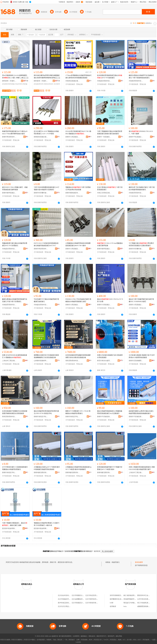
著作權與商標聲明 (65, 636)
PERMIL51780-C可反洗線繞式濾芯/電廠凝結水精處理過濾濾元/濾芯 (78, 300)
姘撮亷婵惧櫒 (38, 84)
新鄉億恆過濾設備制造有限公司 (41, 137)
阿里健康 (146, 640)
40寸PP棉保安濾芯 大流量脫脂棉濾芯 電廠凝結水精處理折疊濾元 (15, 468)
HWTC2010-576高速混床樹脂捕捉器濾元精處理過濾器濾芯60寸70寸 (46, 244)
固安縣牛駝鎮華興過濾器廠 (9, 528)
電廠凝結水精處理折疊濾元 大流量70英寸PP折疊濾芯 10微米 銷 (47, 524)
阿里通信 (113, 640)
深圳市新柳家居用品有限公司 (120, 595)
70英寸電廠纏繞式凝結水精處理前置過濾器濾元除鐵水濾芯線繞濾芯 (110, 132)
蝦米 (91, 640)
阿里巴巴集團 (5, 640)
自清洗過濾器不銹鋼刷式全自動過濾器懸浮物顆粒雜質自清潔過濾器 (15, 412)
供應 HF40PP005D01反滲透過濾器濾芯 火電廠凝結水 (15, 356)
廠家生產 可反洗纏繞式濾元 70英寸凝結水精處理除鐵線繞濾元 (142, 188)
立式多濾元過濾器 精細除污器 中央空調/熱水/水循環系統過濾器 (142, 356)
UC (124, 640)
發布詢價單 (139, 562)
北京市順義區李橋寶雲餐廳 (67, 599)
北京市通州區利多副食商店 (95, 599)
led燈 (112, 603)
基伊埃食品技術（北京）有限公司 (70, 603)
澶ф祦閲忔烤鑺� (21, 84)
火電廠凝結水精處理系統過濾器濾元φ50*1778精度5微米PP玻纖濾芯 (78, 468)
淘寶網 (49, 640)
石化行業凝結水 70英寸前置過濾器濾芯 (110, 188)
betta (125, 606)
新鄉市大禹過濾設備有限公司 (73, 137)
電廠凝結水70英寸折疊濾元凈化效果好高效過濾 (78, 188)
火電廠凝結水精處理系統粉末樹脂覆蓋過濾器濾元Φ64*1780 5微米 (78, 244)
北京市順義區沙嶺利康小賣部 (82, 603)
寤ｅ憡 (26, 78)
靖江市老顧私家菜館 (144, 603)
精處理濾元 (116, 562)
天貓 (54, 640)
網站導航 (119, 636)
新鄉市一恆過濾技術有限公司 (104, 137)
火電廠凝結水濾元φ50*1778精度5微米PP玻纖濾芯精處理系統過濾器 (47, 468)
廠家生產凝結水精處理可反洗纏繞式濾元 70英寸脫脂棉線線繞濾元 (141, 77)
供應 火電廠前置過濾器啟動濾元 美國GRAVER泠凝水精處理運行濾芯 (142, 468)
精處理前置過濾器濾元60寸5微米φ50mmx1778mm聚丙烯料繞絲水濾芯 (15, 132)
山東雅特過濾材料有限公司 (41, 361)
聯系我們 (111, 636)
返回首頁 (97, 551)
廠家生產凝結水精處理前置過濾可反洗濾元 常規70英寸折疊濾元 (15, 300)
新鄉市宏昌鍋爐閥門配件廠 (136, 361)
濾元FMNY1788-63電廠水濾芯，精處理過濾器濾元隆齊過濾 (15, 188)
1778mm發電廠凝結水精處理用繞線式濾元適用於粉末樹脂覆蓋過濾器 (78, 77)
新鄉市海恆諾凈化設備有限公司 (41, 417)
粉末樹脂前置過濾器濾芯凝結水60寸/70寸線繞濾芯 (110, 77)
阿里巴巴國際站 (17, 640)
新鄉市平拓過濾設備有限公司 (136, 137)
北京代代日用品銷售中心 (66, 606)
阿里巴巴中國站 (30, 640)
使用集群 (113, 606)
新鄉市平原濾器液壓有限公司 (104, 417)
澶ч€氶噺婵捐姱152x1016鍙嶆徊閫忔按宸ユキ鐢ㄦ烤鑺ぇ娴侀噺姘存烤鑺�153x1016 (15, 77)
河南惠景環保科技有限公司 (136, 81)
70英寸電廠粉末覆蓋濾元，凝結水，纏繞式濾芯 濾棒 (15, 524)
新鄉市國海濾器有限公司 (73, 193)
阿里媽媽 (84, 640)
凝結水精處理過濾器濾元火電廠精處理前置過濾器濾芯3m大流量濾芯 (110, 412)
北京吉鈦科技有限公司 (66, 595)
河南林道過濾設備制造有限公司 (73, 81)
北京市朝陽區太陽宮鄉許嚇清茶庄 (83, 595)
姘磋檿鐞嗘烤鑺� (8, 84)
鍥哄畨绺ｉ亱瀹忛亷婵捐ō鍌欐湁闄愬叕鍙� (9, 81)
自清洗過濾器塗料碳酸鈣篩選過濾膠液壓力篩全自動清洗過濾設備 (78, 356)
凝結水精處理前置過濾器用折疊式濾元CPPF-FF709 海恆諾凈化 (46, 412)
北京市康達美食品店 (92, 603)
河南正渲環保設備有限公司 (104, 193)
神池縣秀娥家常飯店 (131, 599)
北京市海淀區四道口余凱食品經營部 (98, 595)
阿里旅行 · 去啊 (74, 640)
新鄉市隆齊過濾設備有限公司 (9, 193)
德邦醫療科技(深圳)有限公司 (120, 599)
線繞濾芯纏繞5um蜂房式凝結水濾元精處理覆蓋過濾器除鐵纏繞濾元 (141, 412)
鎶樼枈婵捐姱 (48, 84)
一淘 (65, 640)
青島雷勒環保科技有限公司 (73, 361)
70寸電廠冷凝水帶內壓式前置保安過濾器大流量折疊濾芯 (141, 244)
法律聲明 (76, 636)
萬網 (120, 640)
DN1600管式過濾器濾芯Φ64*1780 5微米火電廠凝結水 (78, 132)
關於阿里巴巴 (101, 636)
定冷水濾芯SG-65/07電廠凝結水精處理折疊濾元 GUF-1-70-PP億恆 (46, 132)
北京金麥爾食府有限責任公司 (82, 599)
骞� (26, 81)
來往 (135, 640)
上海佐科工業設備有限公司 (9, 361)
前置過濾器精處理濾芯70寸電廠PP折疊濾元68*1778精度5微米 (110, 468)
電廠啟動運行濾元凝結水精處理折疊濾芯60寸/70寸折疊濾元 (15, 244)
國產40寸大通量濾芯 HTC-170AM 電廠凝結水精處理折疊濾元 (78, 412)
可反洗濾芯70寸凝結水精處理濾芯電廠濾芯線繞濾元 (46, 300)
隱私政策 (92, 636)
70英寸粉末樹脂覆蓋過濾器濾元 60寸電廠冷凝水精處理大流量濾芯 (47, 188)
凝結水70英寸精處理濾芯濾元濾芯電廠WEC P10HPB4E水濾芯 (141, 300)
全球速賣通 (41, 640)
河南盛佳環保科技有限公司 (104, 81)
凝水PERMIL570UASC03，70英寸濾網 (141, 132)
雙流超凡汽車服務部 (131, 603)
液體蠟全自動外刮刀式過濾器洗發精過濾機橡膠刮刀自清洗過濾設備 (46, 356)
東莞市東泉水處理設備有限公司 (104, 361)
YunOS (106, 640)
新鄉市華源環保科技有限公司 (9, 137)
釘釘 (139, 640)
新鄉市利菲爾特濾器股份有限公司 (41, 193)
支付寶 (129, 640)
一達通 (153, 640)
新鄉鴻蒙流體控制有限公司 (41, 472)
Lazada (78, 642)
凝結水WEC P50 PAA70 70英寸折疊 (110, 300)
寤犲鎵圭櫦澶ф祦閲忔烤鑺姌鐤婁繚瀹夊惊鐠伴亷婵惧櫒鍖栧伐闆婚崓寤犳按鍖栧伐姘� (47, 77)
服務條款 (84, 636)
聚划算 (60, 640)
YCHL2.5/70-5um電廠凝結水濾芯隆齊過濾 (110, 244)
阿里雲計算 (98, 640)
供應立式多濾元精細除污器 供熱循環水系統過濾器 (110, 356)
